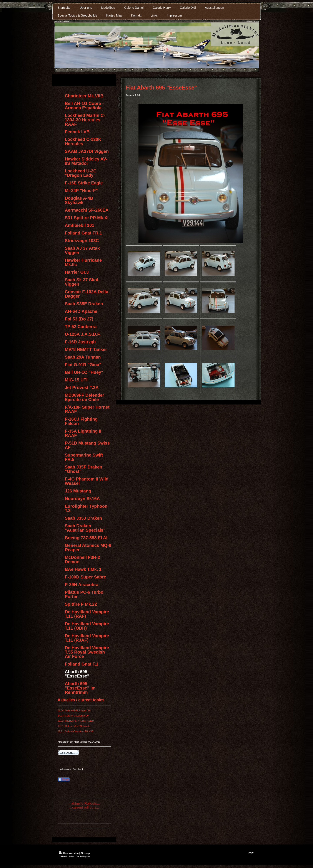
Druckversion (69, 853)
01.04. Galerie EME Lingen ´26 (74, 710)
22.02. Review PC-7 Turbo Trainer (76, 721)
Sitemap (85, 853)
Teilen (64, 780)
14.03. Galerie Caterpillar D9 (73, 716)
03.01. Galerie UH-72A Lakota (74, 726)
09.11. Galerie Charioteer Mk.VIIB (76, 731)
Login (251, 853)
